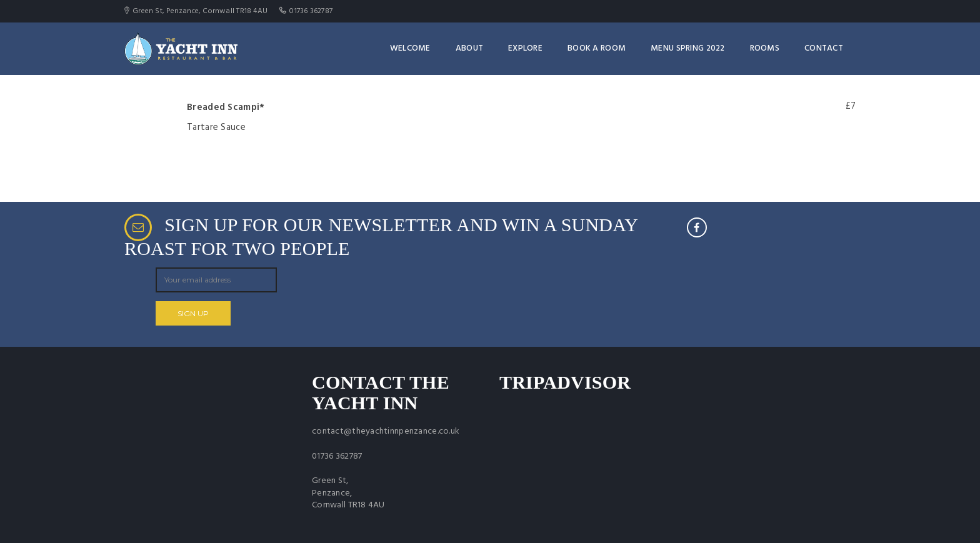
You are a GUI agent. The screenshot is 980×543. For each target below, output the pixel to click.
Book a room (597, 48)
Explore (525, 48)
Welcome (410, 48)
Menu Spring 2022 (687, 48)
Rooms (765, 48)
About (469, 48)
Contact (824, 48)
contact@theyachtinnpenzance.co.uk (386, 431)
